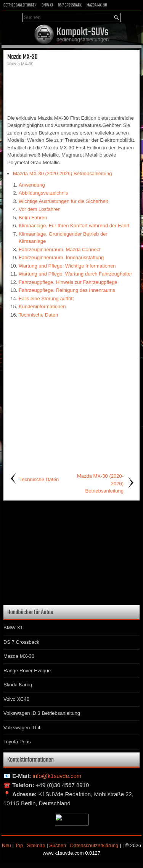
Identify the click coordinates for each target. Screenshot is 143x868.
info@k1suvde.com (57, 776)
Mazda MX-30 (97, 5)
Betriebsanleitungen (20, 5)
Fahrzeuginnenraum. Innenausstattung (61, 257)
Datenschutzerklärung (94, 845)
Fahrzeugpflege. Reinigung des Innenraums (67, 290)
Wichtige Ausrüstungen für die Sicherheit (63, 201)
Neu (6, 845)
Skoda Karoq (18, 685)
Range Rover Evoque (27, 671)
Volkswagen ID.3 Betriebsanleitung (42, 713)
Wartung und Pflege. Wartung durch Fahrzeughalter (75, 274)
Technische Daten (38, 315)
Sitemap (36, 845)
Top (19, 845)
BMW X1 (47, 5)
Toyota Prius (17, 742)
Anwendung (32, 185)
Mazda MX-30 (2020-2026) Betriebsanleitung (62, 173)
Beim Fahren (33, 218)
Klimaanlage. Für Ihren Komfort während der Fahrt (74, 226)
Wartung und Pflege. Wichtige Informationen (67, 266)
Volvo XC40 (16, 699)
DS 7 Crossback (70, 5)
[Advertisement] (71, 90)
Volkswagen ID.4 (22, 728)
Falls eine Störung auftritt (46, 299)
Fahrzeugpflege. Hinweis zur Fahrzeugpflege (68, 282)
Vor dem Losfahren (40, 209)
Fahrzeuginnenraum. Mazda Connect (60, 249)
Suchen (58, 845)
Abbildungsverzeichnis (43, 193)
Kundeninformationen (42, 306)
